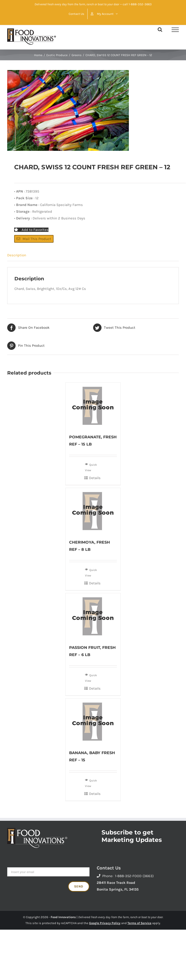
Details (95, 478)
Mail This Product (34, 239)
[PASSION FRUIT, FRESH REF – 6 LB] (93, 616)
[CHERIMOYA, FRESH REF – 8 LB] (93, 511)
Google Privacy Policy (105, 923)
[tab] (93, 255)
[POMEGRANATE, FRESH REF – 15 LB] (93, 406)
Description (17, 255)
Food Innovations (63, 917)
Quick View (91, 467)
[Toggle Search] (160, 29)
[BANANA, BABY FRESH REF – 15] (93, 722)
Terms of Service (139, 923)
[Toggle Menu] (175, 30)
